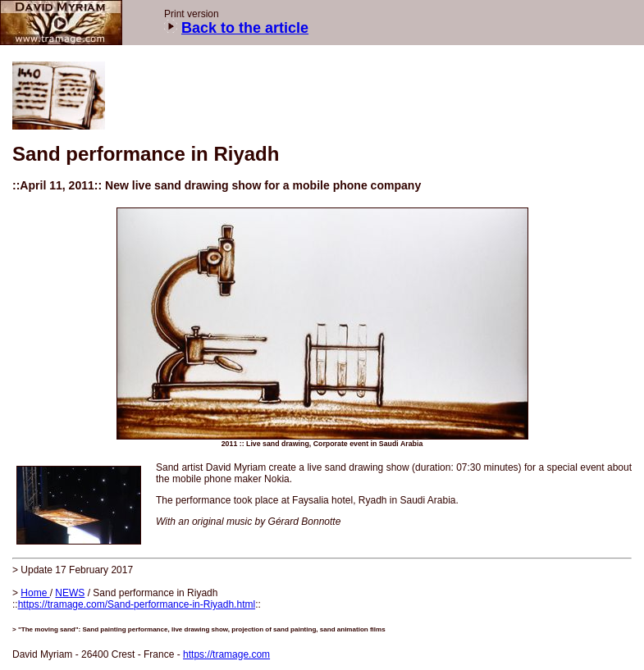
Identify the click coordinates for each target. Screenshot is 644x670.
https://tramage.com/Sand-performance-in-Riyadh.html (137, 604)
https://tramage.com (226, 654)
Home (35, 593)
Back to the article (245, 28)
